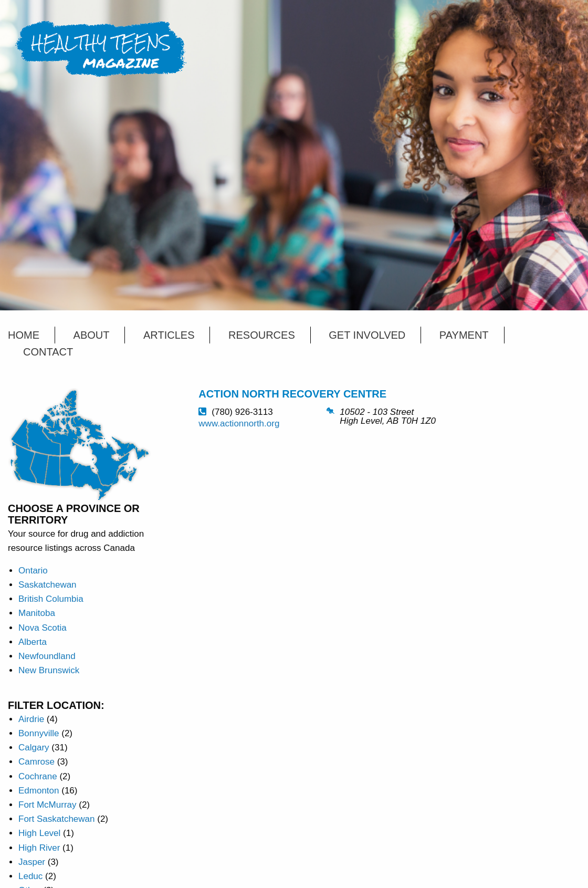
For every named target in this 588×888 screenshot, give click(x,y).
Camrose (36, 762)
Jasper (32, 862)
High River (39, 848)
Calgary (34, 748)
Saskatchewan (48, 585)
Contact (48, 352)
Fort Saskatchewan (57, 819)
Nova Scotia (43, 628)
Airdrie (31, 719)
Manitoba (37, 613)
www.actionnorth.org (239, 424)
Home (24, 335)
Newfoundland (47, 656)
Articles (169, 335)
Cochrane (38, 776)
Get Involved (367, 335)
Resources (262, 335)
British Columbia (51, 599)
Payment (464, 335)
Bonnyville (39, 733)
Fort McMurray (48, 805)
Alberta (33, 642)
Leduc (30, 876)
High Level (39, 833)
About (92, 335)
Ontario (33, 571)
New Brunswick (49, 670)
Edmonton (39, 791)
